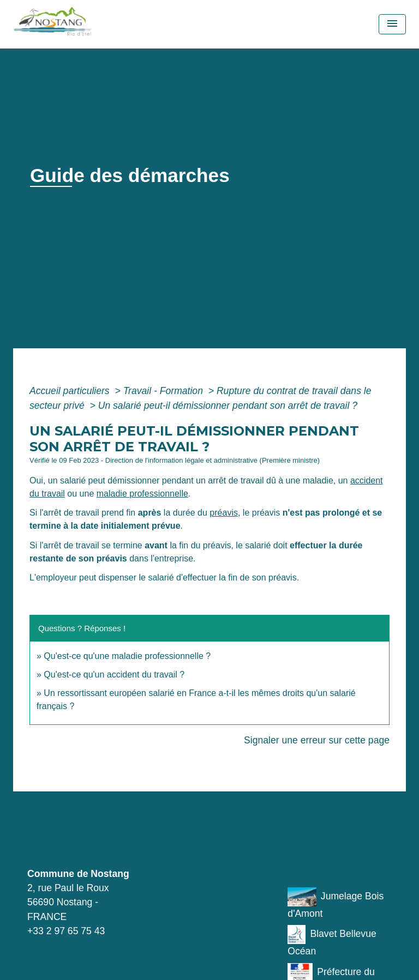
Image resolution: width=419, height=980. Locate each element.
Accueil (49, 199)
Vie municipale (112, 199)
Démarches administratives (222, 199)
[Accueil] (77, 24)
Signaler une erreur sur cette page (317, 740)
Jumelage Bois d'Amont (336, 903)
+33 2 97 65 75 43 (66, 931)
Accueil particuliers (71, 391)
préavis (224, 513)
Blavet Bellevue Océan (332, 941)
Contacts (65, 836)
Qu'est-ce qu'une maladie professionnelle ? (127, 656)
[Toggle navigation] (392, 24)
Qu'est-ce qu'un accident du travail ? (114, 674)
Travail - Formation (164, 391)
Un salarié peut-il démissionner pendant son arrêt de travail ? (228, 406)
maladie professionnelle (142, 494)
